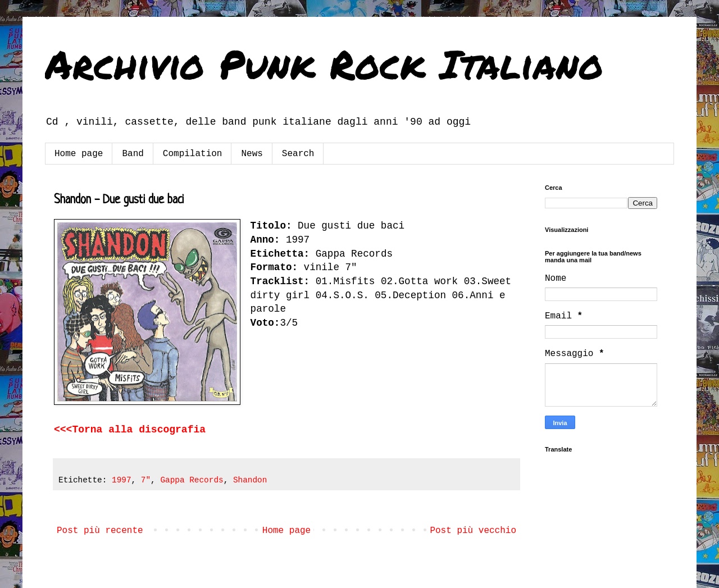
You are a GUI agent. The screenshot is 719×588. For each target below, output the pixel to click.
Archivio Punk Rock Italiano (324, 63)
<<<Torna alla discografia (130, 430)
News (252, 154)
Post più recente (100, 531)
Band (133, 154)
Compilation (193, 154)
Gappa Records (192, 480)
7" (146, 480)
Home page (79, 154)
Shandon (250, 480)
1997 (122, 480)
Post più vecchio (473, 531)
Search (298, 154)
